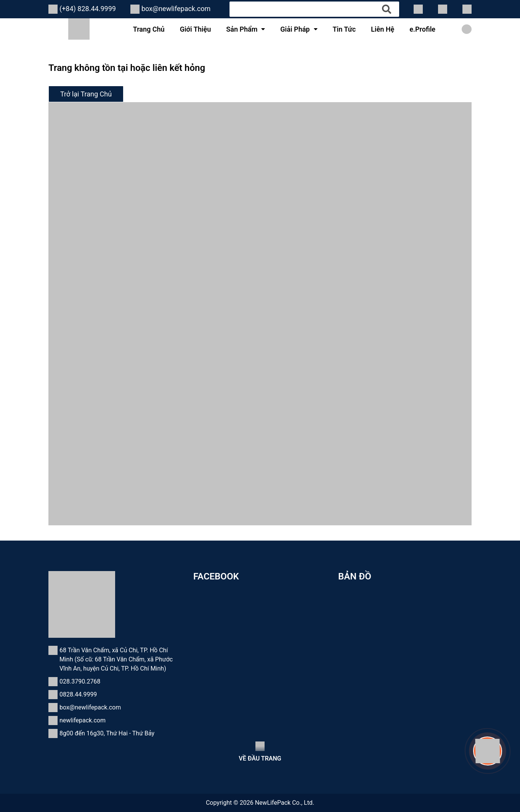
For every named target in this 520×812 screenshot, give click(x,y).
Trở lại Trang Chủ (86, 94)
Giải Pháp (295, 29)
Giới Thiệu (196, 29)
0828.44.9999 (78, 694)
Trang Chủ (149, 29)
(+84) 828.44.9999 (88, 9)
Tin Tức (344, 29)
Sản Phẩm (242, 29)
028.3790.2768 (80, 681)
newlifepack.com (83, 720)
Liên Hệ (383, 29)
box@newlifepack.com (176, 9)
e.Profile (422, 29)
